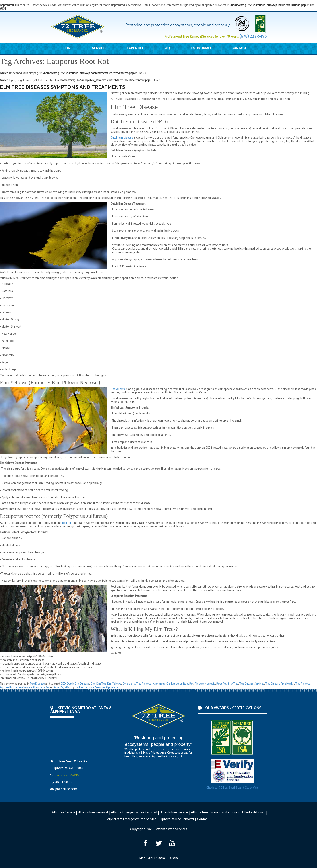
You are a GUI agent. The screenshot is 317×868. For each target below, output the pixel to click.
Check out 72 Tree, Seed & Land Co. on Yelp (232, 788)
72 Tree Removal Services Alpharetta (97, 687)
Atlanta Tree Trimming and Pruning (215, 813)
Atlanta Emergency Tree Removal (134, 813)
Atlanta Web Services (172, 829)
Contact (203, 819)
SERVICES (100, 48)
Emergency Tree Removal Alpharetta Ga (146, 684)
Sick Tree (233, 684)
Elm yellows (118, 389)
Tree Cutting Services (252, 684)
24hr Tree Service (63, 813)
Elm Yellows (114, 684)
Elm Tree (101, 684)
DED (63, 684)
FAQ (167, 48)
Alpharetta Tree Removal (177, 819)
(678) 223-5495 (253, 36)
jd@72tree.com (66, 789)
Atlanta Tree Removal (93, 813)
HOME (68, 48)
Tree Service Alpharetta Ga (34, 687)
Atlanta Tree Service (174, 813)
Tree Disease (37, 684)
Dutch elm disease (122, 138)
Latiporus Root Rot (182, 684)
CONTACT (239, 48)
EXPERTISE (136, 48)
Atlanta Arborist (253, 813)
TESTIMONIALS (201, 48)
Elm (93, 684)
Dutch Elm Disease (78, 684)
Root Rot (222, 684)
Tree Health (288, 684)
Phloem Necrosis (205, 684)
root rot (67, 523)
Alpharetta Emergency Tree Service (132, 819)
